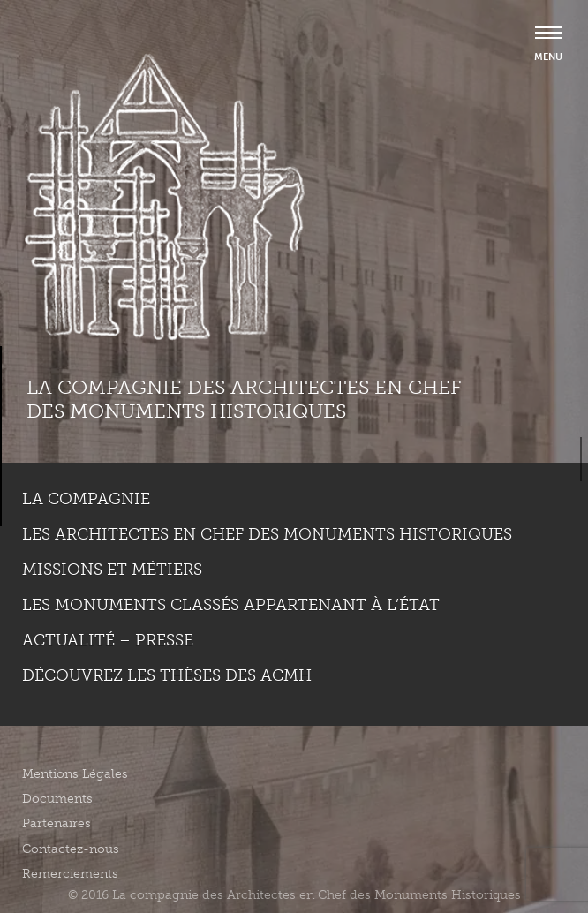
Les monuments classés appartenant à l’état (231, 605)
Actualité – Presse (108, 640)
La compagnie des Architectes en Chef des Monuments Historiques (244, 399)
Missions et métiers (112, 570)
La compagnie (86, 499)
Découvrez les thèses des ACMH (167, 675)
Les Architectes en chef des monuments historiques (267, 534)
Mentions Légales (75, 774)
